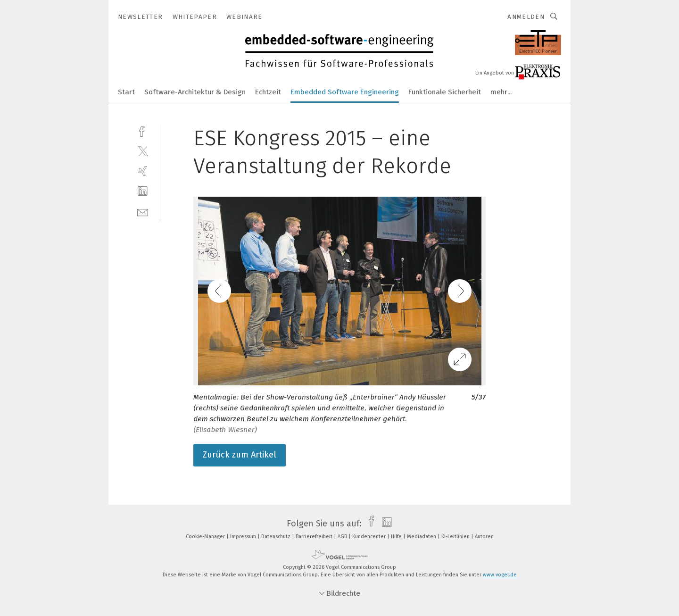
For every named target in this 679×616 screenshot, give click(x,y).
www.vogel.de (500, 575)
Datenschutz (277, 537)
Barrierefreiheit (315, 537)
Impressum (244, 537)
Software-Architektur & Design (195, 92)
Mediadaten (422, 537)
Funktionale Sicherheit (445, 92)
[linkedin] (143, 191)
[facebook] (143, 130)
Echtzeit (268, 92)
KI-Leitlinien (456, 537)
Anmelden (526, 17)
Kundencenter (370, 537)
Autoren (484, 537)
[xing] (143, 171)
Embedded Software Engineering (345, 92)
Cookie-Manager (206, 537)
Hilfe (397, 537)
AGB (343, 537)
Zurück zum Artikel (240, 455)
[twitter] (143, 151)
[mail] (143, 212)
